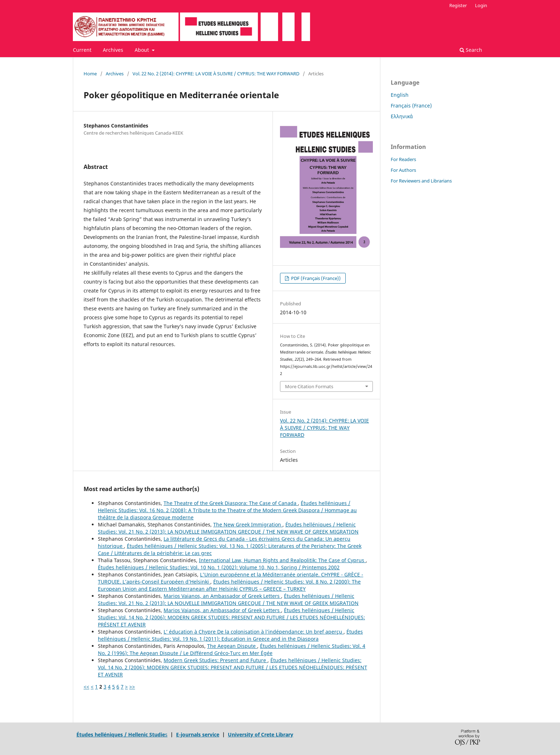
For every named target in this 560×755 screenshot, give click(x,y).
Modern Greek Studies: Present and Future (216, 660)
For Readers (403, 159)
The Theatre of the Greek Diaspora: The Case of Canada (231, 503)
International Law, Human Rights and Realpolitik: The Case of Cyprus (282, 560)
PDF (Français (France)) (315, 278)
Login (481, 5)
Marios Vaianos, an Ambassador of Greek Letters (222, 596)
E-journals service (198, 734)
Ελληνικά (402, 116)
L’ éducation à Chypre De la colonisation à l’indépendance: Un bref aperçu (254, 632)
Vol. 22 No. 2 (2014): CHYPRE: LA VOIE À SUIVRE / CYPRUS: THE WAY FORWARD (216, 74)
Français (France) (411, 106)
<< (86, 687)
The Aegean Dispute (232, 646)
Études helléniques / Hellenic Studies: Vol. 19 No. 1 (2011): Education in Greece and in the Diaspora (230, 635)
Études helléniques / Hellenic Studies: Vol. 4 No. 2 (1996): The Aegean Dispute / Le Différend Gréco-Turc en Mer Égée (232, 649)
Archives (113, 50)
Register (458, 5)
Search (471, 50)
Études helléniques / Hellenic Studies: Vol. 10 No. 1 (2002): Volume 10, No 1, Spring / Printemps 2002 (219, 567)
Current (82, 50)
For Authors (403, 170)
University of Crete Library (261, 734)
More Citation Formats (309, 386)
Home (90, 74)
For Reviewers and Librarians (421, 181)
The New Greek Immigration (248, 524)
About (142, 50)
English (400, 95)
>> (132, 687)
